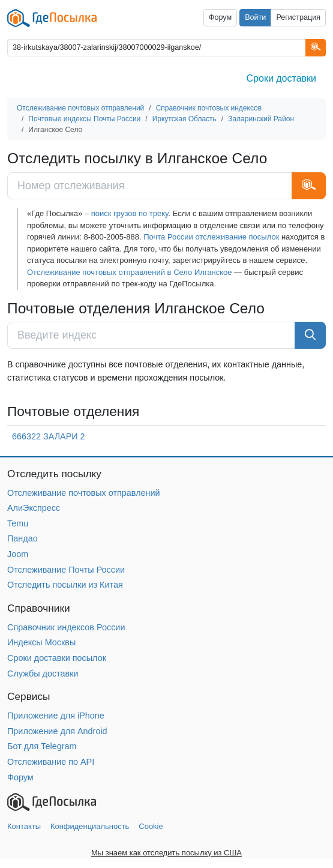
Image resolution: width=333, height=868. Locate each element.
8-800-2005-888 (111, 237)
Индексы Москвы (41, 642)
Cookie (151, 826)
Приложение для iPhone (56, 716)
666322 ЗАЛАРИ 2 (49, 436)
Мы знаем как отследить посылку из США (166, 853)
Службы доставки (43, 674)
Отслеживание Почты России (66, 570)
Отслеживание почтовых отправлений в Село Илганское (129, 272)
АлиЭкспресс (34, 508)
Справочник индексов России (66, 627)
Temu (18, 523)
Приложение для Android (57, 731)
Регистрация (298, 17)
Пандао (22, 538)
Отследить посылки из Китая (65, 585)
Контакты (24, 826)
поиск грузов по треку (130, 213)
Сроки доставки (281, 78)
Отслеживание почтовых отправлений (84, 493)
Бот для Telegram (42, 746)
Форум (220, 17)
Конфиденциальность (90, 826)
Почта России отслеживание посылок (211, 237)
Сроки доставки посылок (57, 658)
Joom (18, 554)
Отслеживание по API (51, 762)
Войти (255, 17)
